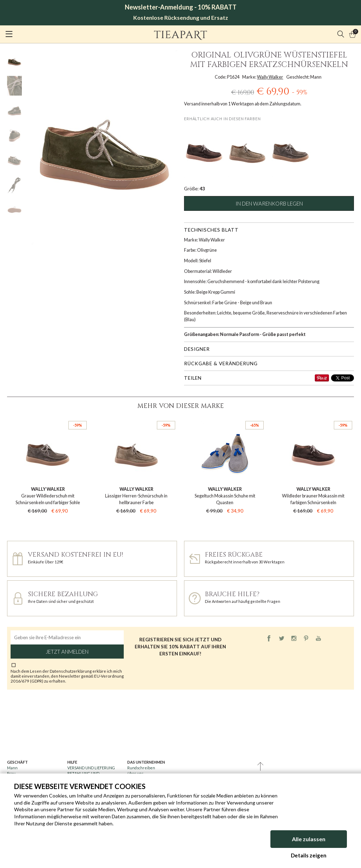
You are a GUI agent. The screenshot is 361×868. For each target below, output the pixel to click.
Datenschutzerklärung (71, 671)
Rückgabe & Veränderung (221, 363)
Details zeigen (309, 855)
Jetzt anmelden (67, 652)
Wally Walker (270, 77)
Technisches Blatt (211, 230)
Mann (12, 768)
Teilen (193, 378)
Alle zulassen (309, 839)
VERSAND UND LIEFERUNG (91, 768)
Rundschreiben (141, 768)
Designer (197, 349)
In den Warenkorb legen (269, 203)
